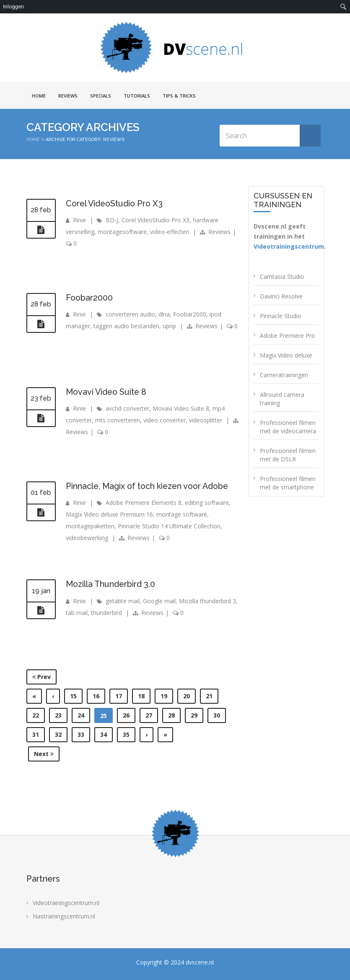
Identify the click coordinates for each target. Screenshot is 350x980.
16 (96, 696)
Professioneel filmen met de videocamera (288, 427)
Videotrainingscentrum (289, 246)
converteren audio (130, 314)
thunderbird (106, 612)
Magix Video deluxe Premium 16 (109, 514)
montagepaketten (90, 526)
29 (194, 715)
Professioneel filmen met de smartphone (288, 483)
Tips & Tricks (179, 96)
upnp (169, 326)
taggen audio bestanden (126, 326)
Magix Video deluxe (286, 355)
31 (36, 734)
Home (39, 96)
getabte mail (123, 601)
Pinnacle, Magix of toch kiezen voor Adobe (150, 486)
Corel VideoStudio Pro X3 (116, 203)
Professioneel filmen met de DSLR (288, 455)
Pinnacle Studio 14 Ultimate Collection (169, 526)
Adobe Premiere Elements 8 (144, 503)
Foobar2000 (90, 298)
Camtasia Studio (282, 277)
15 (73, 696)
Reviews (68, 96)
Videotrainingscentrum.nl (66, 903)
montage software (182, 514)
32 (58, 734)
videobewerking (87, 538)
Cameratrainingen (284, 375)
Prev (41, 677)
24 (81, 715)
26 (126, 715)
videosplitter (206, 420)
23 (58, 715)
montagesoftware (122, 232)
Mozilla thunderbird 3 (207, 601)
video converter (165, 420)
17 (119, 696)
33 (81, 734)
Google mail (159, 601)
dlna (164, 314)
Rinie (79, 220)
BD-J (112, 220)
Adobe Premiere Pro (288, 336)
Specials (101, 96)
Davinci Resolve (281, 296)
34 (104, 734)
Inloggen (13, 6)
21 (209, 696)
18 (141, 696)
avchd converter (127, 408)
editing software (207, 503)
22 (36, 715)
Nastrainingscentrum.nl (64, 916)
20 (187, 696)
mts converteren (118, 420)
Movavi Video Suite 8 (108, 392)
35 (126, 734)
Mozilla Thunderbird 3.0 (111, 584)
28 (171, 715)
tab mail (77, 612)
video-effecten (170, 232)
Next (44, 754)
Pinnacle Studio (281, 316)
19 (164, 696)
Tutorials (137, 96)
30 (217, 715)
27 (149, 715)
